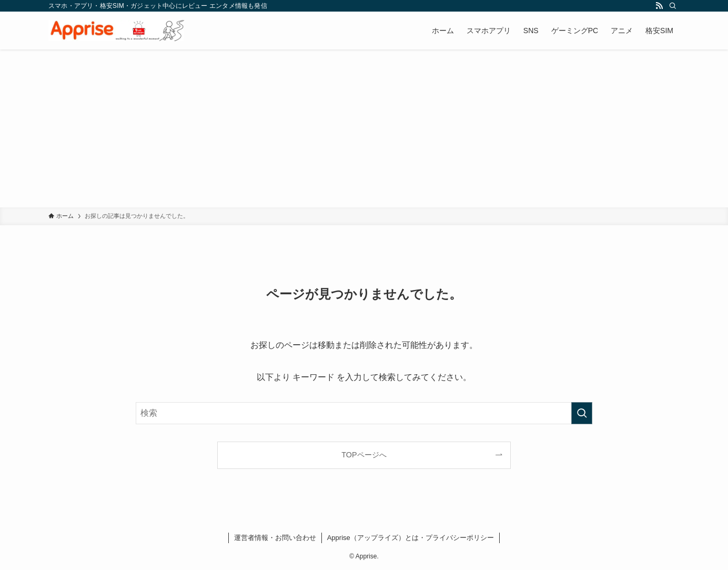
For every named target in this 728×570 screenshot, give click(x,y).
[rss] (659, 6)
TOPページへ (364, 455)
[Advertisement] (364, 128)
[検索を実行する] (582, 413)
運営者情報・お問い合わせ (275, 538)
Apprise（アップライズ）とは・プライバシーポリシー (411, 538)
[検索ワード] (364, 413)
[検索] (673, 6)
